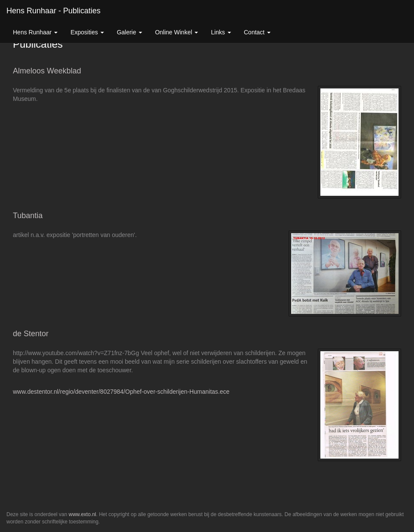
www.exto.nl (82, 514)
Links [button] (221, 32)
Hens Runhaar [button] (35, 32)
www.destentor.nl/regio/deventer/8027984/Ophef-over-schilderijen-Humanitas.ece (121, 392)
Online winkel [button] (177, 32)
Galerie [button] (129, 32)
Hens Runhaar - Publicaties (53, 11)
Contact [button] (257, 32)
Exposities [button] (87, 32)
